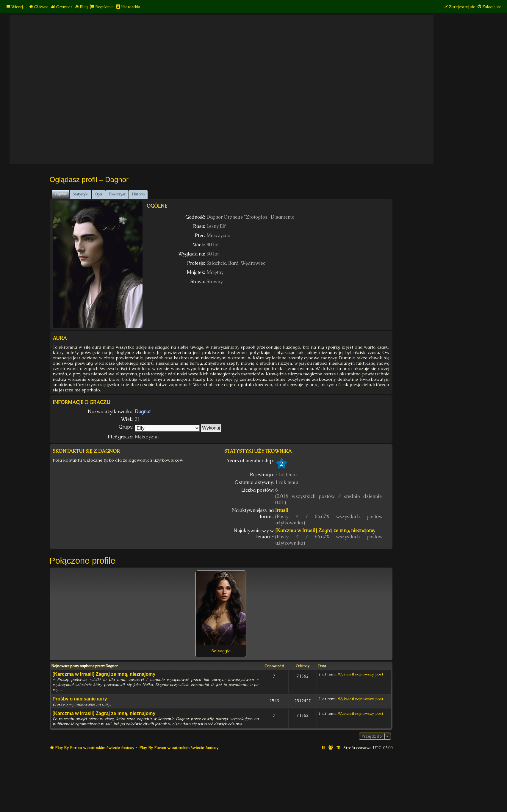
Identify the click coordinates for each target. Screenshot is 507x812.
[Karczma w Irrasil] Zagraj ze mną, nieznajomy (325, 530)
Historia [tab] (138, 194)
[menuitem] (39, 7)
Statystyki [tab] (81, 194)
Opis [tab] (98, 194)
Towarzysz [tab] (117, 194)
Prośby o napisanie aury (80, 699)
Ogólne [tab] (61, 194)
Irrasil (282, 510)
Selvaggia (221, 651)
